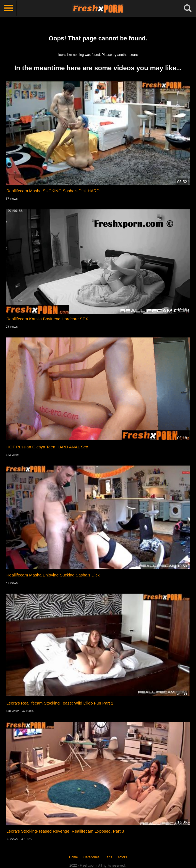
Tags (109, 857)
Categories (92, 857)
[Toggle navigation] (8, 8)
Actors (122, 857)
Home (74, 857)
